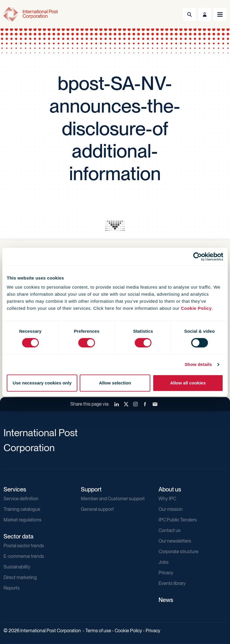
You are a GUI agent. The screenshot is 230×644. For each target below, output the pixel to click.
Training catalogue (22, 509)
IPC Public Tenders (178, 520)
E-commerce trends (24, 556)
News (166, 600)
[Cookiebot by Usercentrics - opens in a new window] (197, 257)
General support (97, 509)
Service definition (21, 499)
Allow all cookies (188, 383)
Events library (172, 583)
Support (91, 489)
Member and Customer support (113, 499)
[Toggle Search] (189, 14)
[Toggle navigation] (220, 14)
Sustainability (17, 567)
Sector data (19, 536)
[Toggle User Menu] (205, 14)
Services (15, 489)
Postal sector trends (24, 546)
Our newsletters (175, 541)
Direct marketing (20, 577)
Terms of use (98, 631)
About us (170, 489)
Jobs (164, 562)
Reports (12, 588)
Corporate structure (179, 552)
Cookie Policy (196, 308)
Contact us (170, 530)
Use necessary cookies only (42, 383)
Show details (198, 364)
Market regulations (22, 520)
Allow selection (115, 383)
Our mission (171, 509)
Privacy (166, 573)
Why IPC (167, 499)
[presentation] (115, 226)
